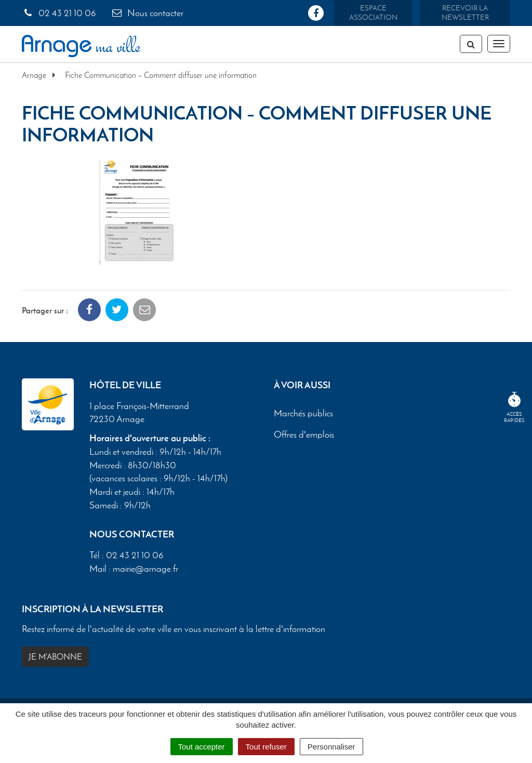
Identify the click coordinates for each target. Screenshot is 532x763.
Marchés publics (303, 413)
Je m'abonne (55, 657)
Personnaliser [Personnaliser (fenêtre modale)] (331, 747)
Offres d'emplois (304, 435)
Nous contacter (147, 13)
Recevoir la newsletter (465, 13)
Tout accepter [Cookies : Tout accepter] (202, 747)
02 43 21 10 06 (59, 13)
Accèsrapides (514, 408)
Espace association (373, 13)
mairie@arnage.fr (145, 569)
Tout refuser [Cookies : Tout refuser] (266, 747)
